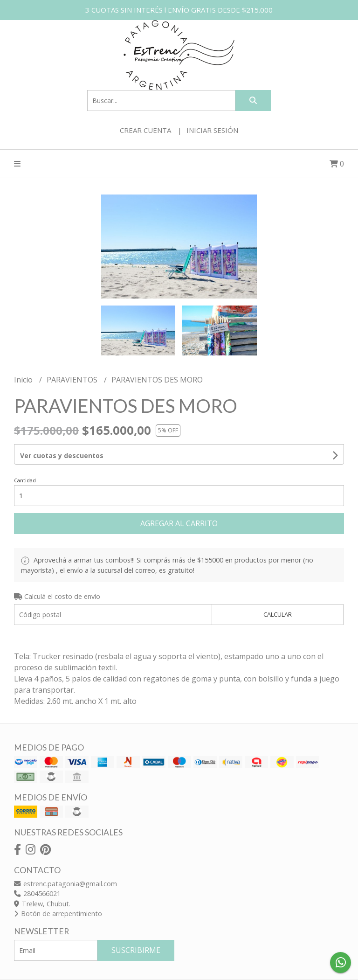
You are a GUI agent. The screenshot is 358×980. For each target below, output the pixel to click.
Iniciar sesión (212, 130)
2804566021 (37, 893)
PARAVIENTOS (73, 380)
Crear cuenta (145, 130)
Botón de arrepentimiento (58, 914)
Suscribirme (136, 950)
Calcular (278, 614)
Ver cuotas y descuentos (62, 455)
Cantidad (25, 480)
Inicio (24, 380)
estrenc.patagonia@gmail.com (65, 884)
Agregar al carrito (179, 523)
